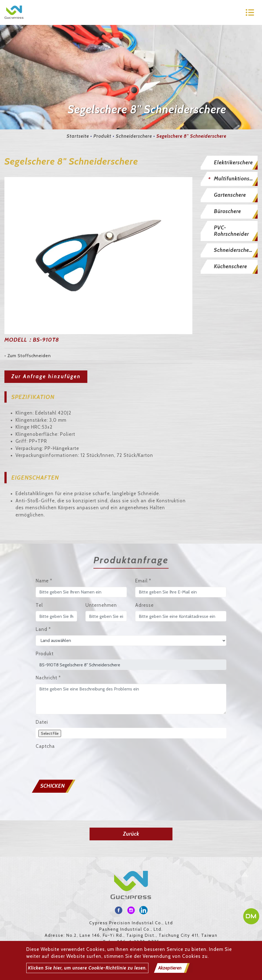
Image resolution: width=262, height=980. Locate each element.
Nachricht (48, 678)
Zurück (131, 834)
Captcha (45, 746)
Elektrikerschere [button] (233, 163)
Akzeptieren (170, 968)
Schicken (53, 786)
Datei (42, 722)
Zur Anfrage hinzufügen (46, 376)
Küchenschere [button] (230, 266)
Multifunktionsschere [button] (236, 179)
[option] (98, 256)
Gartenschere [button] (230, 195)
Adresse (144, 605)
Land (43, 629)
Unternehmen (101, 605)
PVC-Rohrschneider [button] (231, 231)
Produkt (102, 136)
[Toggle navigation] (250, 12)
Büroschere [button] (227, 211)
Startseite (78, 136)
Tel (39, 605)
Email (143, 581)
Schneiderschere (134, 136)
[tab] (229, 163)
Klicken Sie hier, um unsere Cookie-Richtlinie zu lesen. (87, 968)
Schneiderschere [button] (234, 250)
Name (44, 581)
